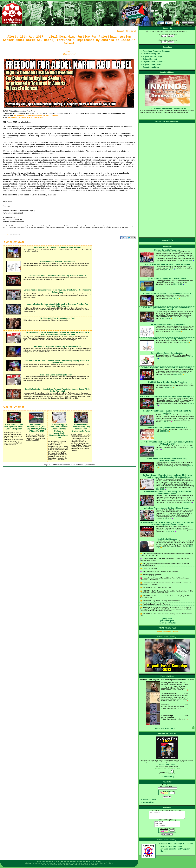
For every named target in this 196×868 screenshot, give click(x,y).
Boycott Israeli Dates (152, 64)
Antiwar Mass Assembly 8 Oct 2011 (167, 709)
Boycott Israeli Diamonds (154, 62)
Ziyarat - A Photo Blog (149, 568)
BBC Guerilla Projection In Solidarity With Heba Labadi (160, 601)
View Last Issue (150, 800)
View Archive (148, 802)
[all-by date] (167, 619)
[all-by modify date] (167, 623)
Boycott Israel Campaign (171, 846)
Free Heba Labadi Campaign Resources (155, 604)
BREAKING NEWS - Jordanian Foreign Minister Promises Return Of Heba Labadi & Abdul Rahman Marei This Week (167, 592)
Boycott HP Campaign (152, 56)
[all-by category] (167, 621)
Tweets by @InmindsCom (167, 631)
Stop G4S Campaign (151, 54)
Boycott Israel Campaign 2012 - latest (177, 844)
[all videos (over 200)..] (165, 728)
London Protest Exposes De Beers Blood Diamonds (159, 571)
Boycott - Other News (127, 31)
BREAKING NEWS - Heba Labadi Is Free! (156, 588)
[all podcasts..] (167, 777)
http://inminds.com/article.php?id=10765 (26, 117)
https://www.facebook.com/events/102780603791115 (37, 115)
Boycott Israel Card (151, 67)
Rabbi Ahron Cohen (167, 765)
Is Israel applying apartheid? (151, 575)
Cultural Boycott (150, 59)
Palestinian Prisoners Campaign (157, 51)
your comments (167, 815)
